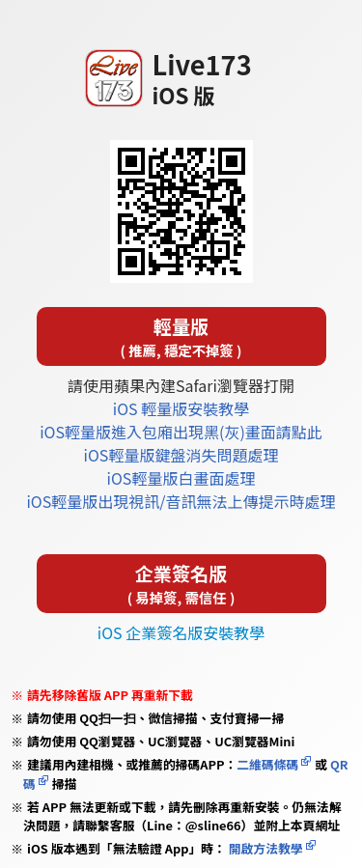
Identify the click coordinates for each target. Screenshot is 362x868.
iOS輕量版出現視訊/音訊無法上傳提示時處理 (181, 501)
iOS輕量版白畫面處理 (181, 478)
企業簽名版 (181, 584)
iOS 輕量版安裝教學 (181, 408)
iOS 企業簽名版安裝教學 (181, 632)
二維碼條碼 (267, 764)
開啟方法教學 (265, 848)
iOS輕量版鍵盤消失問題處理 (181, 455)
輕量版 (181, 336)
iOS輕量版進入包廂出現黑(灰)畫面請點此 (181, 432)
